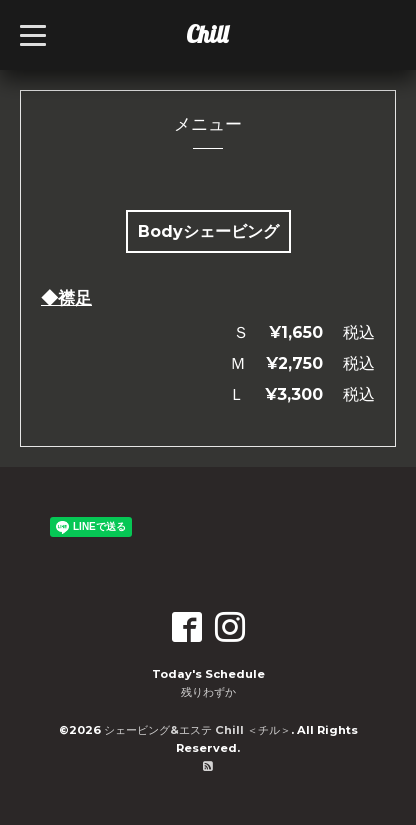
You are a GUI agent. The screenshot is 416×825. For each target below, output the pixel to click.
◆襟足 (66, 298)
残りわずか (208, 692)
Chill (207, 34)
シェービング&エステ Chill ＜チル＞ (197, 730)
